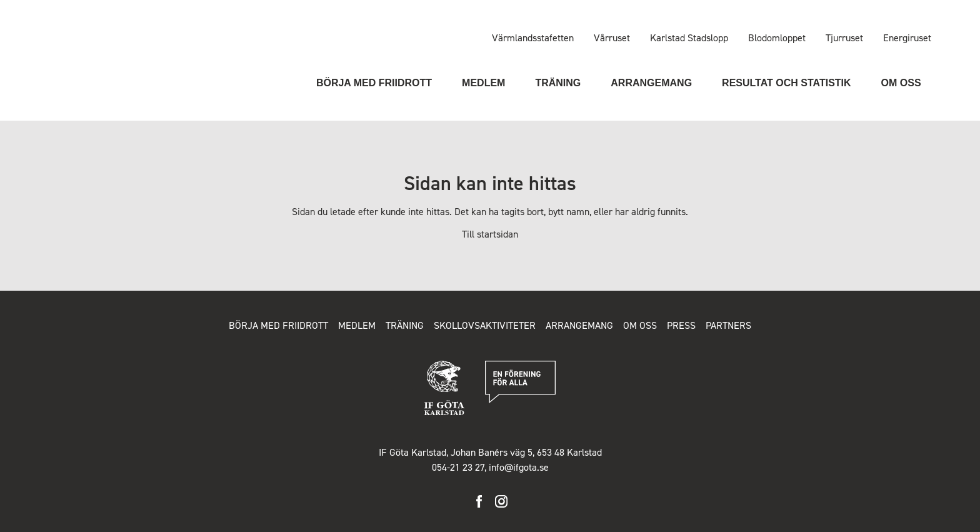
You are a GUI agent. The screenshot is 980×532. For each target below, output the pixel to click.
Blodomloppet (777, 38)
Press (681, 325)
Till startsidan (490, 234)
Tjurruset (844, 38)
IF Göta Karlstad (82, 45)
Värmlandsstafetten (533, 38)
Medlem (483, 83)
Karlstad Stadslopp (689, 38)
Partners (728, 325)
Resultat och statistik (787, 83)
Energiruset (907, 38)
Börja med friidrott (374, 83)
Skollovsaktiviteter (485, 325)
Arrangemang (651, 83)
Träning (558, 83)
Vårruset (612, 38)
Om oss (901, 83)
